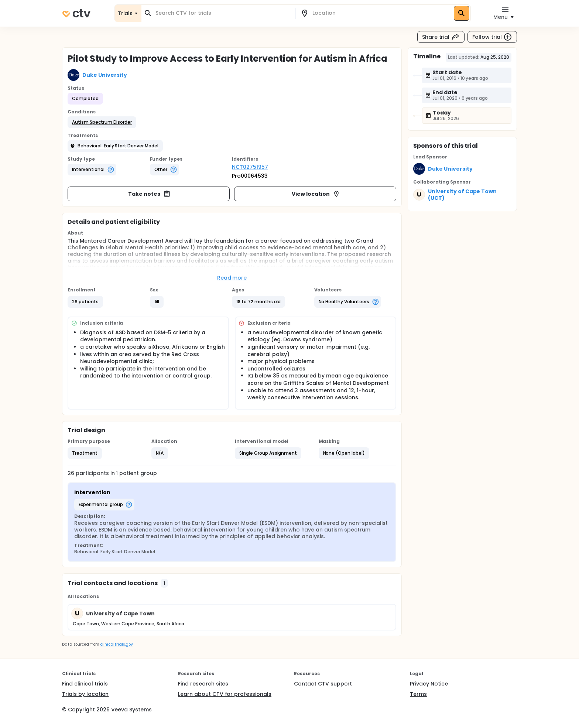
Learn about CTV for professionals (225, 694)
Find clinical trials (85, 684)
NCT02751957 (250, 167)
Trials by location (85, 694)
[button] (102, 122)
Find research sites (203, 684)
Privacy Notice (429, 684)
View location (316, 194)
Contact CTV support (323, 684)
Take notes (149, 194)
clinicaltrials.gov (116, 644)
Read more (232, 278)
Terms (418, 694)
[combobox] (223, 13)
